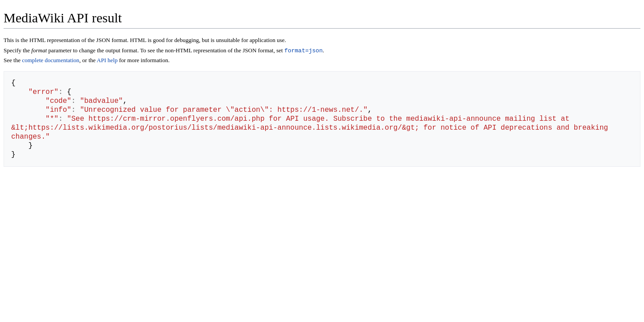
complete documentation (51, 61)
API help (107, 61)
